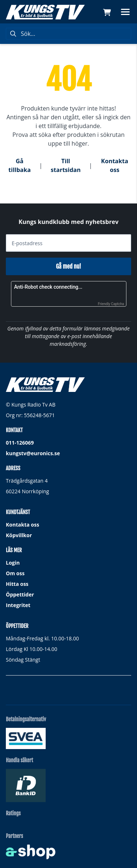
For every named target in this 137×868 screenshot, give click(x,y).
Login (13, 563)
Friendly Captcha (111, 304)
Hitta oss (17, 584)
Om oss (15, 573)
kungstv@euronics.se (33, 453)
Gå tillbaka (20, 165)
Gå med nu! (68, 266)
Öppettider (20, 594)
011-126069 (20, 443)
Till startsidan (66, 165)
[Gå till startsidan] (45, 12)
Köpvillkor (19, 535)
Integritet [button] (18, 605)
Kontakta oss (115, 165)
